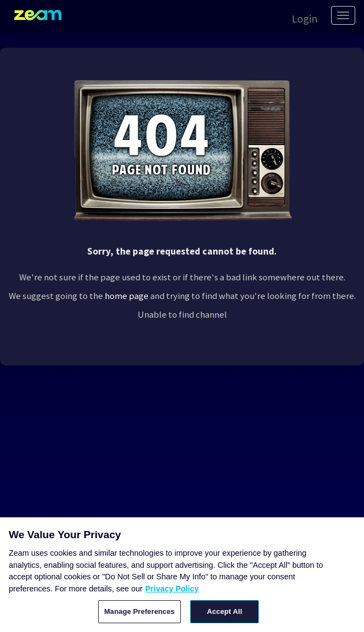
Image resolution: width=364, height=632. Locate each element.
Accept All (224, 611)
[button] (299, 17)
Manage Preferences (140, 611)
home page (127, 296)
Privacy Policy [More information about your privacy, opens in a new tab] (172, 589)
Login (305, 18)
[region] (182, 575)
